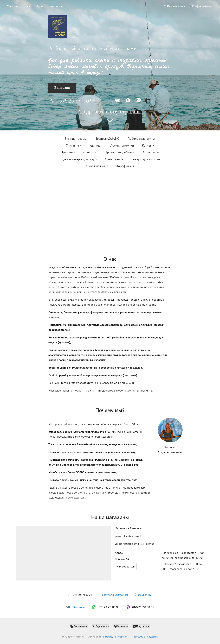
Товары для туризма (146, 159)
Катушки (148, 146)
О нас (27, 6)
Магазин (12, 6)
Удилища (96, 146)
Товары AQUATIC (107, 139)
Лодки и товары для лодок (78, 159)
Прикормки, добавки (119, 152)
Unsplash (122, 637)
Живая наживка (97, 166)
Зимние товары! (76, 139)
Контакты (56, 6)
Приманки (68, 152)
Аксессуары (151, 152)
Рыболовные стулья (141, 139)
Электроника (114, 159)
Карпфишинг (125, 166)
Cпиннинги (74, 146)
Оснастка (90, 152)
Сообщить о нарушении (145, 637)
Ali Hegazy (107, 637)
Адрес (40, 6)
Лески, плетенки (122, 146)
